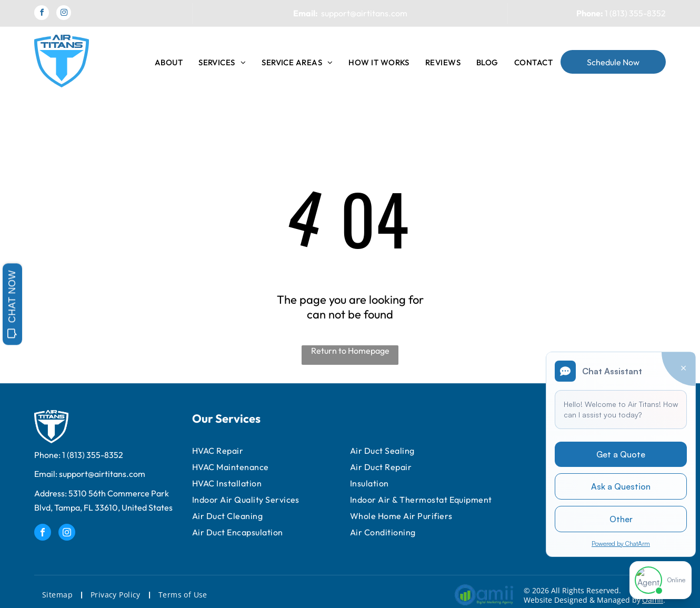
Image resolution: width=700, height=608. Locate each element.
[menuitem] (169, 62)
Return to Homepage (350, 351)
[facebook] (42, 14)
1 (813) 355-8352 (635, 13)
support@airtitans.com (364, 13)
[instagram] (64, 14)
